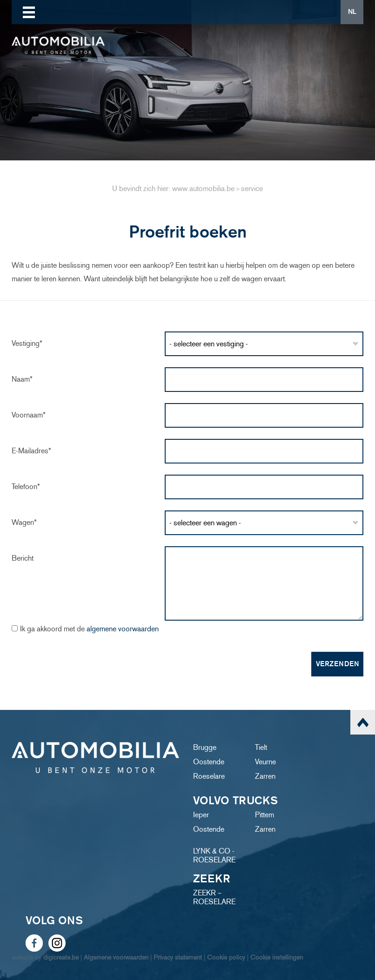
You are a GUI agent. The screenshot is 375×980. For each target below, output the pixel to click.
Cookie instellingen (277, 957)
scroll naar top (363, 722)
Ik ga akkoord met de (89, 629)
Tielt (261, 747)
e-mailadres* (31, 451)
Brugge (205, 747)
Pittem (265, 815)
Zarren (265, 776)
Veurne (265, 762)
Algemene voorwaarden (116, 957)
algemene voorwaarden (123, 629)
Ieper (201, 815)
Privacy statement (178, 957)
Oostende (209, 762)
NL (352, 12)
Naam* (22, 379)
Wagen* (24, 522)
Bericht (23, 558)
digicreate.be (61, 957)
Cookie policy (226, 957)
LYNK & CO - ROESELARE (214, 855)
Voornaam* (29, 415)
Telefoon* (26, 487)
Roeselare (209, 776)
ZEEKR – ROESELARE (214, 897)
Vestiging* (27, 343)
